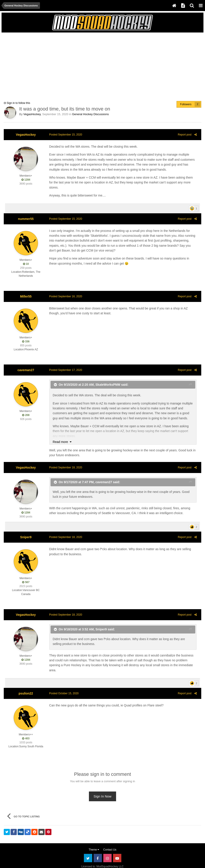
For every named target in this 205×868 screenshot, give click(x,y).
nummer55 (26, 214)
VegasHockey (32, 114)
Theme (94, 840)
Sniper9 (26, 532)
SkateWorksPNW (107, 380)
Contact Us (110, 840)
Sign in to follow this (18, 103)
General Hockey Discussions (90, 114)
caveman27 (26, 365)
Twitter (88, 848)
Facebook (98, 848)
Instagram (107, 848)
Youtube (117, 848)
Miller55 (26, 291)
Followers (186, 104)
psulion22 (26, 683)
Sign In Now (102, 786)
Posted (64, 135)
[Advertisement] (55, 66)
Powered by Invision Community (102, 862)
